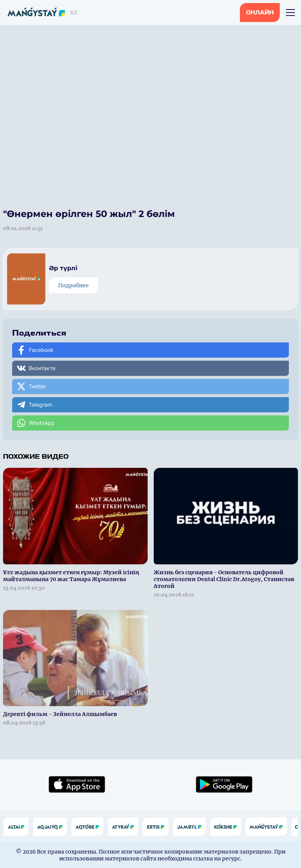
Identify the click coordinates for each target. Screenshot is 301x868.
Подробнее (73, 285)
